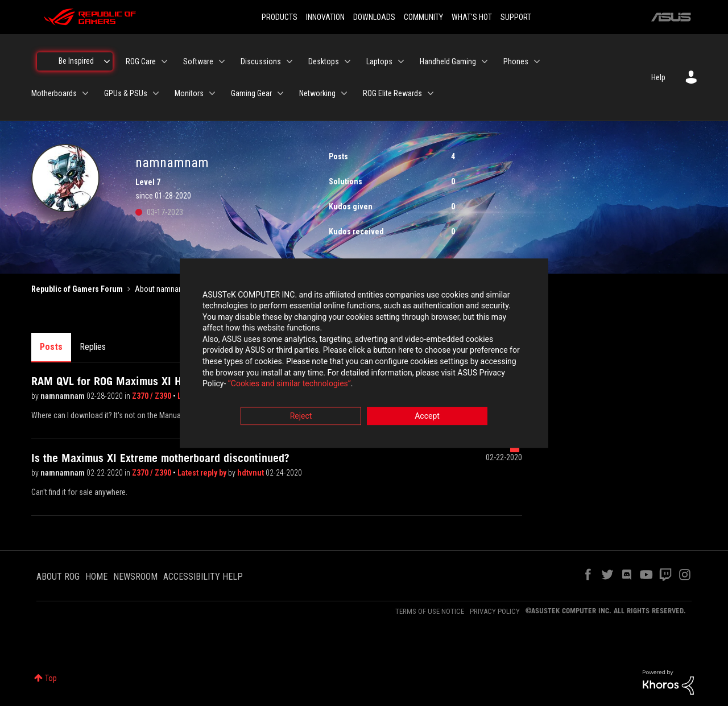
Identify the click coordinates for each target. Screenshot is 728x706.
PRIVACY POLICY (495, 611)
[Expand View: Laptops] (401, 61)
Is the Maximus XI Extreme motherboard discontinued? (160, 458)
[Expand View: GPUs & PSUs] (156, 93)
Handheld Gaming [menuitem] (448, 61)
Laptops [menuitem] (379, 61)
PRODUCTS (280, 17)
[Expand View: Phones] (537, 61)
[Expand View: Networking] (344, 93)
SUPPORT (516, 17)
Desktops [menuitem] (324, 61)
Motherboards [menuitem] (54, 93)
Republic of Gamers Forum (77, 289)
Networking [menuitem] (317, 93)
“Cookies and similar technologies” (289, 384)
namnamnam (63, 396)
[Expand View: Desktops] (348, 61)
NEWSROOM (135, 577)
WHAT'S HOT (472, 17)
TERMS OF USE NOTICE (430, 611)
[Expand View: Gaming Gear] (280, 93)
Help (658, 77)
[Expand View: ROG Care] (164, 61)
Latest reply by (203, 473)
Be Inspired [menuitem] (76, 61)
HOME (96, 577)
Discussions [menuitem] (261, 61)
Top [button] (51, 678)
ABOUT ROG (58, 577)
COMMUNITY (423, 17)
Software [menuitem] (198, 61)
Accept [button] (427, 416)
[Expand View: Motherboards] (85, 93)
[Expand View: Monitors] (212, 93)
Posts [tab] (51, 347)
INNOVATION (325, 17)
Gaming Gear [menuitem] (251, 93)
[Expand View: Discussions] (289, 61)
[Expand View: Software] (222, 61)
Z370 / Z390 (152, 396)
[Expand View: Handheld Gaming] (485, 61)
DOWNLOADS (374, 17)
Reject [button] (301, 416)
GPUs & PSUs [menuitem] (126, 93)
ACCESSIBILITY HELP (203, 577)
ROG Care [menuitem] (141, 61)
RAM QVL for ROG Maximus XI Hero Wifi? (128, 381)
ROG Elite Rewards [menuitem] (392, 93)
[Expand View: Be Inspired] (107, 61)
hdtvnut (251, 473)
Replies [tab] (93, 347)
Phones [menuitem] (516, 61)
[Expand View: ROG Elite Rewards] (431, 93)
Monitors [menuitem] (189, 93)
